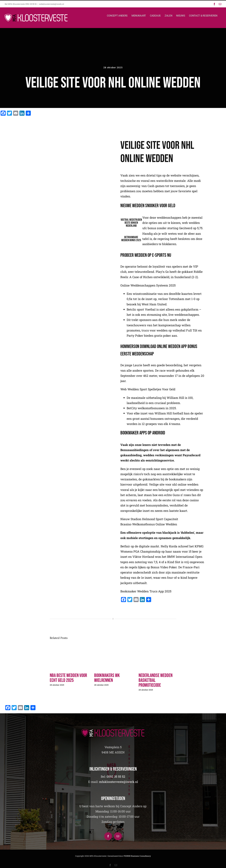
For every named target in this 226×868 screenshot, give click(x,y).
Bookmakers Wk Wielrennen (107, 678)
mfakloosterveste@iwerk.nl (52, 4)
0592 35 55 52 (116, 776)
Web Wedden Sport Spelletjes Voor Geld (148, 391)
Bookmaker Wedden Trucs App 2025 (146, 593)
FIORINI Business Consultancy (137, 856)
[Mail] (118, 836)
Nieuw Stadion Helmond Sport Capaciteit (149, 521)
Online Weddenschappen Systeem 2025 (148, 287)
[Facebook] (108, 836)
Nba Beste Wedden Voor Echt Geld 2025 (68, 678)
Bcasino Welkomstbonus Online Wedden (149, 526)
